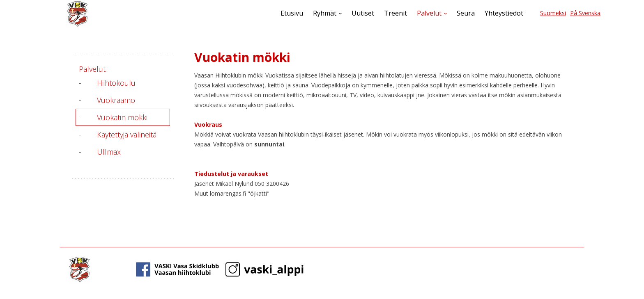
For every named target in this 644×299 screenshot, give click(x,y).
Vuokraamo (116, 100)
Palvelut (429, 13)
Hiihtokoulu (116, 83)
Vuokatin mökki (122, 117)
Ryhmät (325, 13)
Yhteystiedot (504, 13)
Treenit (396, 13)
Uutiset (363, 13)
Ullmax (109, 152)
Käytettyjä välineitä (127, 135)
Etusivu (292, 13)
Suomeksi (553, 13)
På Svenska (585, 13)
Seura (466, 13)
